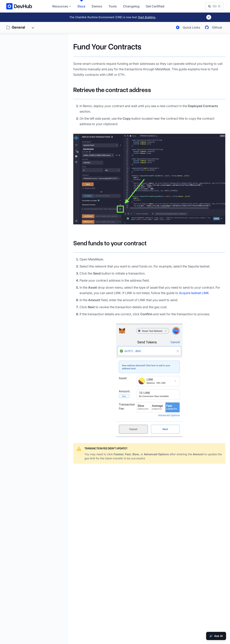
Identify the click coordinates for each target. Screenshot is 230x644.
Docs (81, 6)
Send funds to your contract (110, 243)
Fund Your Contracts (107, 47)
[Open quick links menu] (187, 27)
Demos (97, 6)
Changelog (131, 6)
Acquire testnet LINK (194, 293)
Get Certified (155, 6)
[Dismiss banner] (209, 17)
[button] (149, 179)
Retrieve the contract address (112, 90)
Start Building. (147, 17)
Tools (113, 6)
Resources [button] (62, 6)
